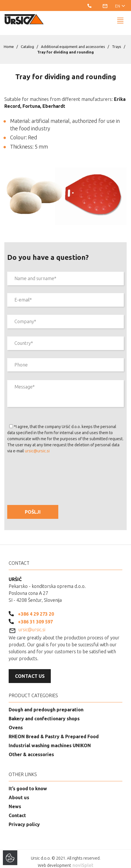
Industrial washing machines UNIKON (50, 739)
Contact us (30, 670)
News (15, 800)
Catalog (27, 40)
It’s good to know (28, 782)
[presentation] (51, 468)
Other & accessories (31, 748)
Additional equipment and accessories (73, 40)
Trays (117, 40)
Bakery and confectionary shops (44, 712)
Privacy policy (24, 818)
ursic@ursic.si (37, 445)
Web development (65, 859)
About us (19, 791)
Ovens (16, 721)
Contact (17, 809)
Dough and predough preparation (46, 704)
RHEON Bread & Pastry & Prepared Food (54, 730)
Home (9, 40)
